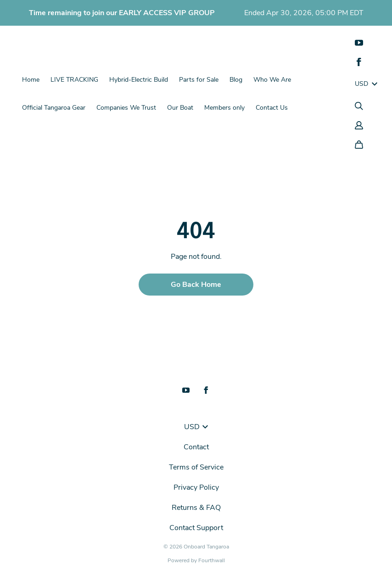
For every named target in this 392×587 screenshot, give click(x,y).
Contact (196, 447)
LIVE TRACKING (74, 80)
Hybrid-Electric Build (139, 80)
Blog (236, 80)
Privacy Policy (196, 487)
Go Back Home (196, 285)
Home (31, 80)
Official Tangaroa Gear (54, 108)
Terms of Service (196, 467)
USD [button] (196, 427)
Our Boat (180, 108)
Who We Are (272, 80)
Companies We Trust (126, 108)
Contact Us (272, 108)
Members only (224, 108)
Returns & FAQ (196, 508)
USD (366, 84)
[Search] (359, 106)
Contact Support (196, 528)
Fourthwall (212, 560)
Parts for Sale (199, 80)
